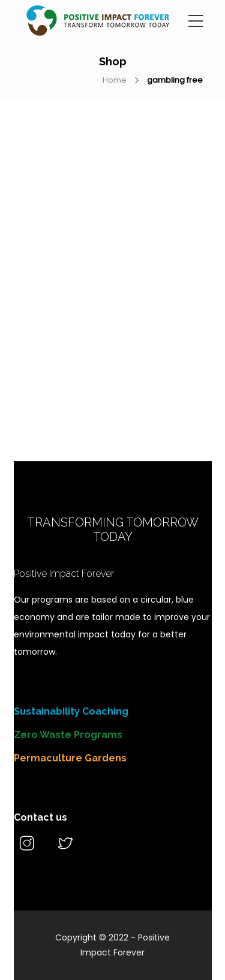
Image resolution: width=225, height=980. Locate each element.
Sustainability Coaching (71, 711)
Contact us (40, 817)
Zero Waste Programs (68, 735)
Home (115, 80)
